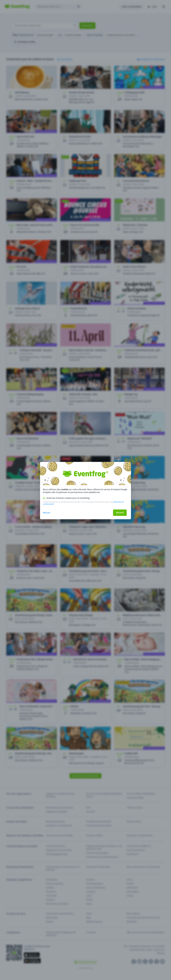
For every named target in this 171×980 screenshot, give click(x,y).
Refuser (47, 513)
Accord (120, 513)
